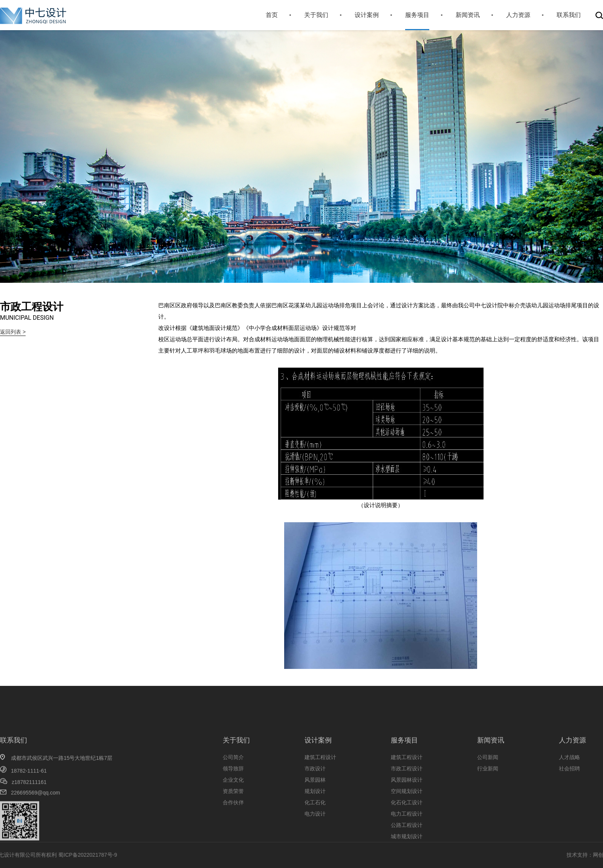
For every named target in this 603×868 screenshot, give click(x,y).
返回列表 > (13, 332)
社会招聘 (569, 798)
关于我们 (316, 15)
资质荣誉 (233, 820)
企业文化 (233, 809)
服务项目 (417, 15)
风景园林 (315, 809)
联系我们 (569, 15)
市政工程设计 (407, 798)
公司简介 (233, 787)
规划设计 (315, 820)
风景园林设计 (407, 809)
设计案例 (367, 15)
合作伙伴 (233, 832)
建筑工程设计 (320, 787)
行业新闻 (488, 798)
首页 (272, 15)
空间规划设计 (407, 820)
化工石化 (315, 832)
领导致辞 (233, 798)
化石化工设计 (407, 832)
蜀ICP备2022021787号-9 (49, 855)
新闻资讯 (468, 15)
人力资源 (518, 15)
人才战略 (569, 787)
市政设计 (315, 798)
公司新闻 (488, 787)
